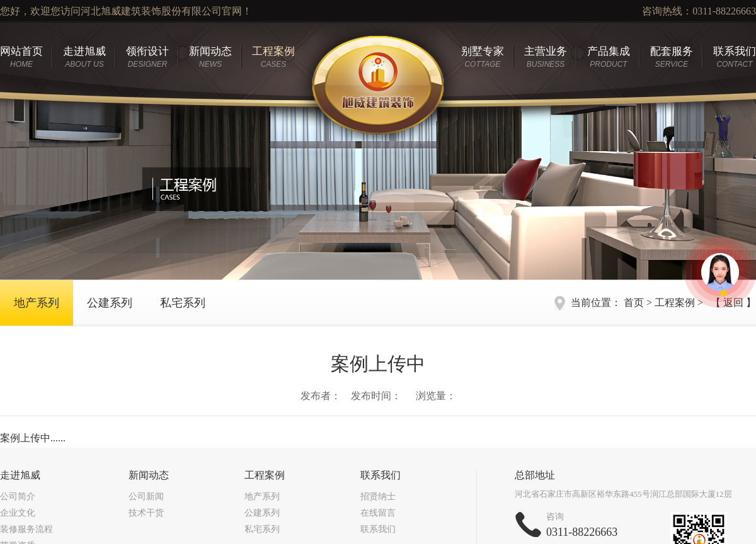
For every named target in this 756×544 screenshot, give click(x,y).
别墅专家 (483, 57)
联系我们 (735, 57)
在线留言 (378, 513)
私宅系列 (183, 303)
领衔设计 (147, 57)
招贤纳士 (378, 496)
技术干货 (146, 513)
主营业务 (546, 57)
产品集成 (609, 57)
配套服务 (672, 57)
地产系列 (37, 303)
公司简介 (18, 496)
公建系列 (110, 303)
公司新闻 (146, 496)
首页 (634, 303)
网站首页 (21, 57)
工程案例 (273, 57)
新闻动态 (210, 57)
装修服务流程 (26, 529)
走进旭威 (84, 57)
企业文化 (18, 513)
